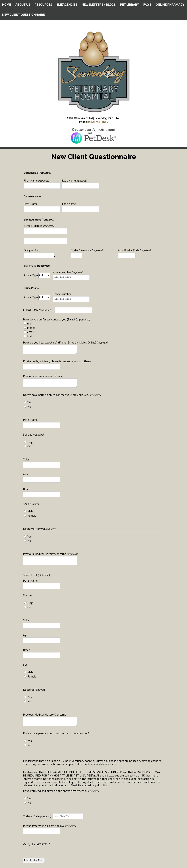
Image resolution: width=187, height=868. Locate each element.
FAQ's (147, 5)
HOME (7, 5)
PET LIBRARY (129, 5)
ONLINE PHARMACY (170, 5)
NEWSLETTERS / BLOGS (99, 5)
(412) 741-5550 (98, 122)
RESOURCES (43, 5)
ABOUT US (23, 5)
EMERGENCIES (67, 5)
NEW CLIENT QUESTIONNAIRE (23, 15)
